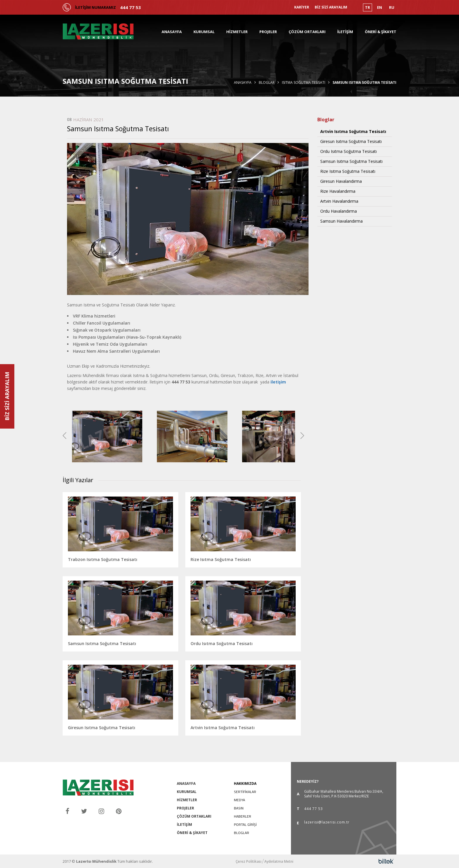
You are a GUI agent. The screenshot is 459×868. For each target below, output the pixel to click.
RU (392, 7)
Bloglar (267, 83)
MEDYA (239, 800)
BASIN (239, 808)
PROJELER (268, 32)
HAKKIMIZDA (245, 783)
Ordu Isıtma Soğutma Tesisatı (348, 151)
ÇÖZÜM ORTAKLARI (307, 32)
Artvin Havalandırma (339, 201)
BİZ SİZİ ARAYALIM (331, 7)
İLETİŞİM (345, 32)
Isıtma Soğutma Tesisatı (304, 83)
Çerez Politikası (249, 862)
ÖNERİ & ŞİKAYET (381, 32)
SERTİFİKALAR (245, 792)
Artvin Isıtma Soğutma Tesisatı (353, 132)
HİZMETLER (237, 32)
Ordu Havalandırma (339, 211)
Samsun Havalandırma (341, 221)
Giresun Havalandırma (341, 181)
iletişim (278, 382)
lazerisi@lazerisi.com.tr (327, 823)
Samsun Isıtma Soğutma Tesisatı (351, 161)
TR (368, 7)
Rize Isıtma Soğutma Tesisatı (348, 171)
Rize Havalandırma (338, 191)
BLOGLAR (242, 833)
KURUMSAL (204, 32)
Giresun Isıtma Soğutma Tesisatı (351, 141)
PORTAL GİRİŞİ (245, 824)
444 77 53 (130, 7)
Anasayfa (243, 83)
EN (380, 7)
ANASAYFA (172, 32)
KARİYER (302, 7)
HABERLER (243, 816)
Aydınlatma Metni (279, 862)
